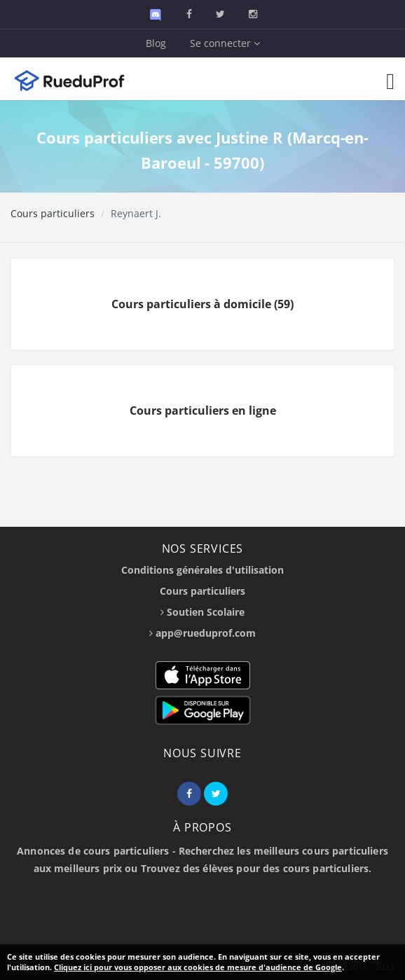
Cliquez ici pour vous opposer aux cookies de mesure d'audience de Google (198, 967)
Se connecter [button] (225, 43)
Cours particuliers (53, 213)
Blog (156, 43)
